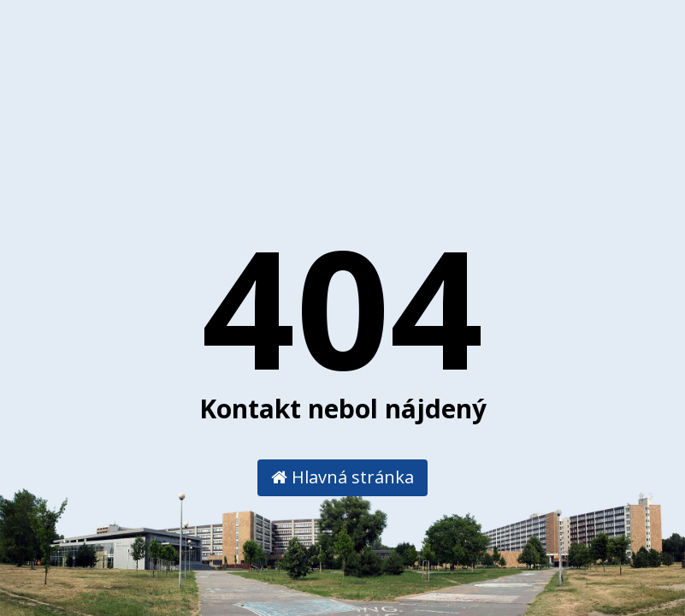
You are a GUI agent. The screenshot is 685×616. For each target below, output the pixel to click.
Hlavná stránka (342, 477)
